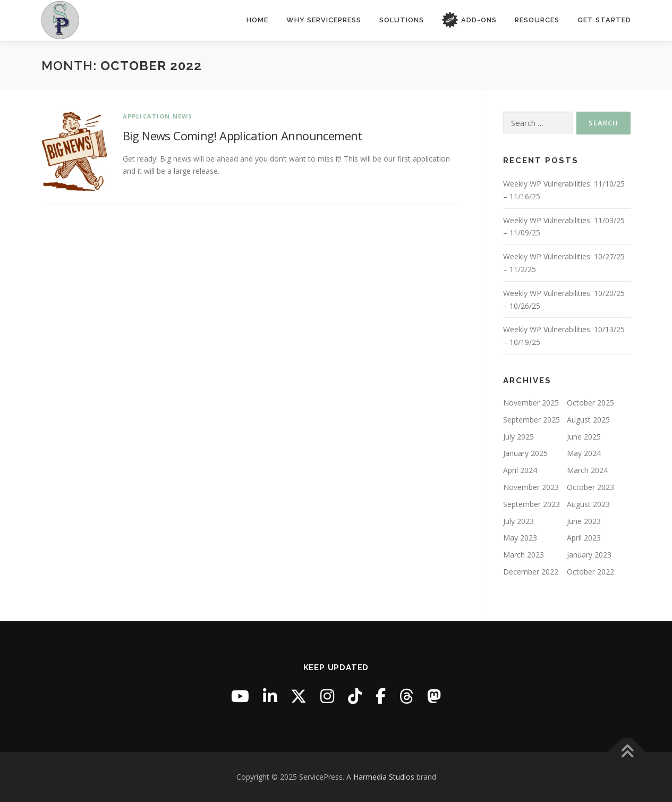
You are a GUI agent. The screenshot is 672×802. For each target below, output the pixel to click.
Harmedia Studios (384, 777)
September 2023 (531, 504)
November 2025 (531, 403)
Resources (537, 20)
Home (257, 20)
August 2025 (588, 420)
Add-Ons (469, 20)
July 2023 (518, 521)
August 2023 (588, 504)
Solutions (402, 20)
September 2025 (531, 420)
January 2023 (589, 555)
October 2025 (590, 403)
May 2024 (584, 453)
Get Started (604, 20)
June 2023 (584, 521)
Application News (158, 116)
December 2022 (531, 572)
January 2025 (525, 453)
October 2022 (590, 572)
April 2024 (520, 470)
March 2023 (524, 555)
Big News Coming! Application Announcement (243, 136)
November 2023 (531, 487)
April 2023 (584, 538)
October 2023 (590, 487)
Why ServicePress (324, 20)
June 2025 (584, 437)
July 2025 (518, 437)
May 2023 (520, 538)
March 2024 (587, 470)
